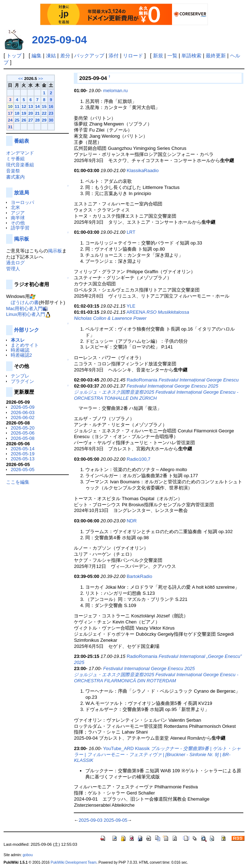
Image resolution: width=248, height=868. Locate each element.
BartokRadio (139, 576)
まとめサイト (25, 345)
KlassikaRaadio (142, 170)
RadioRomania (142, 380)
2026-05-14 (23, 449)
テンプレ (20, 376)
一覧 (172, 56)
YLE (131, 306)
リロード (133, 56)
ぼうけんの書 (25, 302)
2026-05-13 (23, 459)
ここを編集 (18, 482)
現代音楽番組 (20, 165)
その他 (18, 223)
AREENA (136, 312)
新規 (158, 56)
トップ (14, 56)
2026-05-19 (23, 454)
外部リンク (27, 330)
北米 (15, 207)
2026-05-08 (23, 438)
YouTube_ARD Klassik (127, 748)
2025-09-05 (115, 820)
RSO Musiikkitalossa (168, 312)
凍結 (51, 56)
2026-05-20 (23, 428)
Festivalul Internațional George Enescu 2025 (172, 386)
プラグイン (22, 381)
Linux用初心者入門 (26, 314)
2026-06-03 (23, 412)
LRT (131, 232)
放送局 (22, 193)
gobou (28, 855)
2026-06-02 (23, 418)
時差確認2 (21, 355)
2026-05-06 (23, 433)
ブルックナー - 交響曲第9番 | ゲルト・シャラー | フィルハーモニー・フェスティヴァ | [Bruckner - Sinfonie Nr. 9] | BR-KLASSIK (157, 755)
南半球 (18, 218)
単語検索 (191, 56)
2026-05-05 (23, 469)
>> (40, 78)
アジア (18, 213)
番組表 (22, 141)
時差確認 (20, 350)
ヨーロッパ (22, 202)
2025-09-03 (90, 820)
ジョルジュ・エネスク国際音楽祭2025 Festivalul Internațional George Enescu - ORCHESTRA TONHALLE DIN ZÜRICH (156, 395)
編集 (37, 56)
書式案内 (15, 177)
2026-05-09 (23, 407)
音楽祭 (13, 171)
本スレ (18, 340)
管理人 (13, 269)
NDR (132, 521)
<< (21, 78)
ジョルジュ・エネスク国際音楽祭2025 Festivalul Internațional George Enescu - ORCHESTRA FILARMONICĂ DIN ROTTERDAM (156, 678)
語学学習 (20, 228)
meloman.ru (115, 91)
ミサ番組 (15, 159)
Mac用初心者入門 (24, 309)
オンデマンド (20, 153)
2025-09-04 (59, 40)
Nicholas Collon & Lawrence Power (110, 318)
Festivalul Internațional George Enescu (199, 380)
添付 (114, 56)
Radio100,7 (138, 459)
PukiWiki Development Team (73, 862)
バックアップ (89, 56)
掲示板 (22, 239)
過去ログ (15, 263)
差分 (65, 56)
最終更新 (216, 56)
